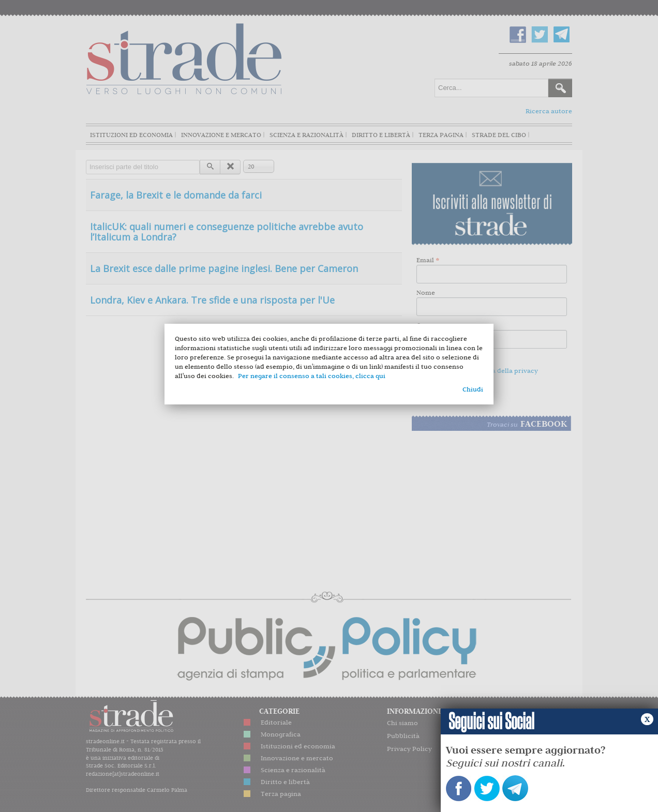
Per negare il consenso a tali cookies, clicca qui (312, 376)
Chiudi (473, 389)
